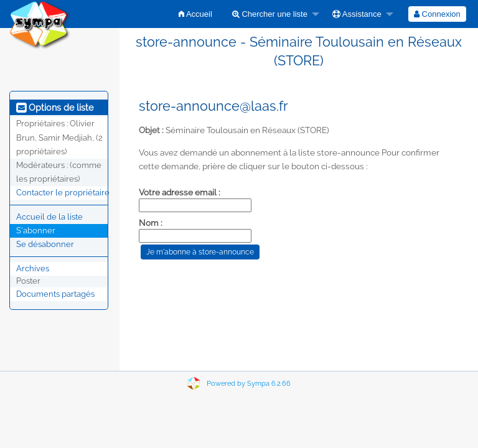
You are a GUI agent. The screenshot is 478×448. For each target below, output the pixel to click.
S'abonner (36, 231)
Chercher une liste (270, 14)
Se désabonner (45, 244)
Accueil (195, 14)
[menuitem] (195, 14)
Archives (33, 268)
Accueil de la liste (49, 217)
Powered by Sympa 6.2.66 (249, 384)
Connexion (437, 14)
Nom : (151, 223)
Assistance (357, 14)
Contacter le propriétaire (63, 193)
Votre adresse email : (180, 192)
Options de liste (55, 108)
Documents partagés (55, 294)
